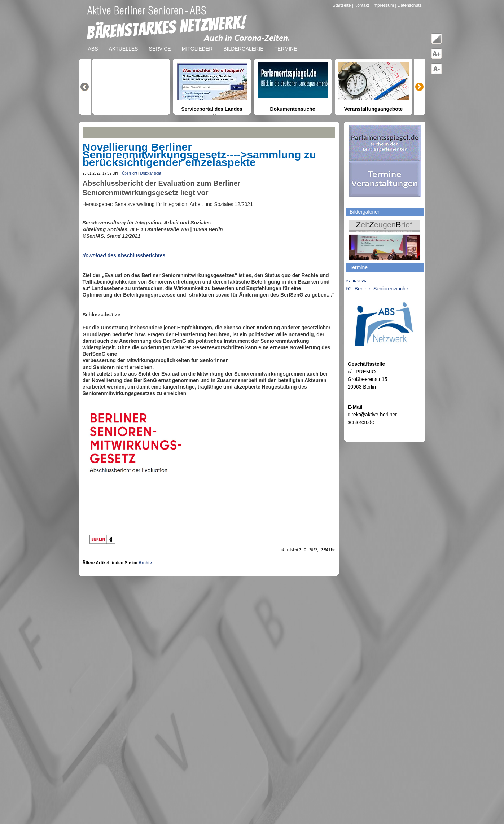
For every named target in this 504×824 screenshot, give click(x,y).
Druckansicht (150, 173)
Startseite (342, 5)
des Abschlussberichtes (136, 255)
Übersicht (130, 173)
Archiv (145, 563)
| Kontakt (361, 5)
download (94, 255)
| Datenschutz (408, 5)
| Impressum (382, 5)
